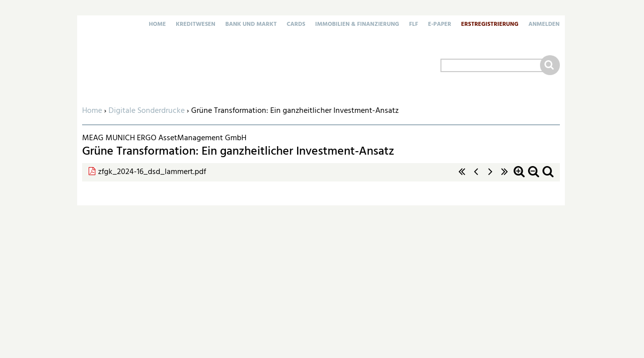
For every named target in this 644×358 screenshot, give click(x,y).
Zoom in (519, 177)
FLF (414, 25)
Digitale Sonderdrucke (147, 111)
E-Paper (440, 25)
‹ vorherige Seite (476, 177)
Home (157, 25)
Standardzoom (548, 177)
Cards (296, 25)
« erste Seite (462, 177)
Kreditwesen (195, 25)
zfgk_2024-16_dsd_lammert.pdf (152, 172)
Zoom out (534, 177)
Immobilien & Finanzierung (357, 25)
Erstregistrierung (490, 25)
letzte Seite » (505, 177)
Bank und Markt (251, 25)
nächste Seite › (490, 177)
